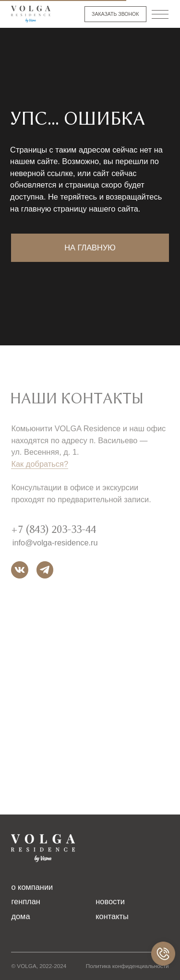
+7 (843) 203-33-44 (54, 533)
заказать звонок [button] (115, 14)
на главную (90, 248)
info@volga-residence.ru (55, 546)
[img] (31, 14)
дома (20, 916)
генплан (25, 901)
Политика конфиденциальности (127, 966)
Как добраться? (40, 468)
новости (110, 901)
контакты (112, 916)
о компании (32, 887)
